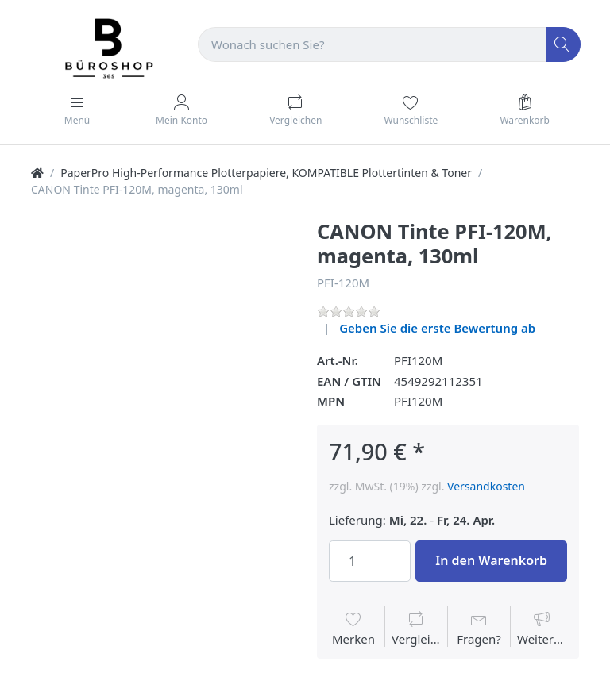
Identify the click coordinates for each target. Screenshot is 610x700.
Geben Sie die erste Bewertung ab (437, 328)
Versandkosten (486, 486)
